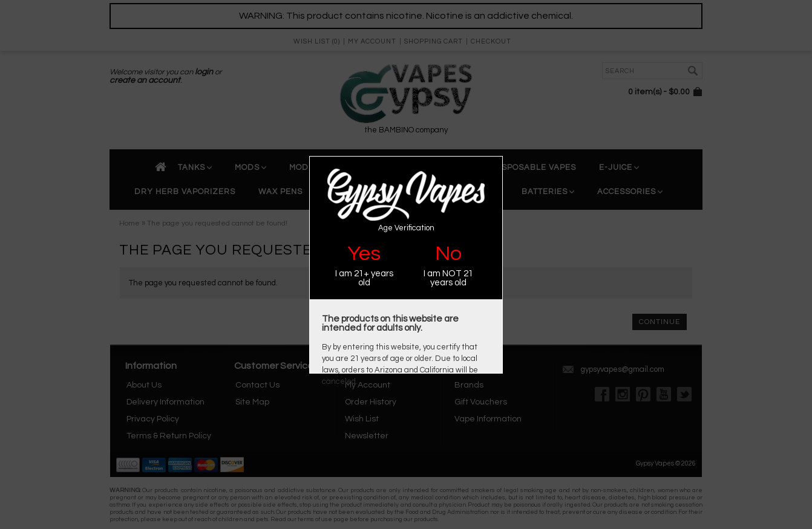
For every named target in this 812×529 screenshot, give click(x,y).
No (448, 254)
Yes (364, 254)
